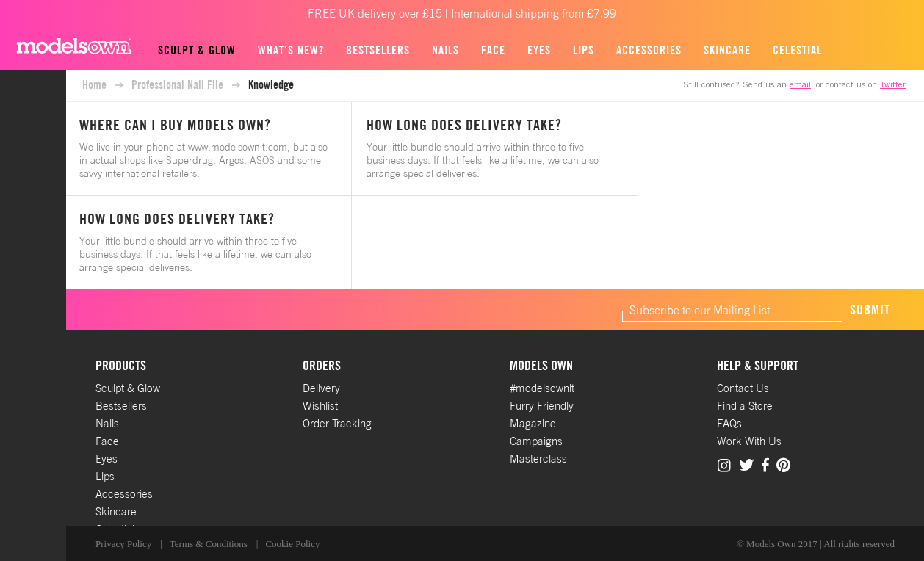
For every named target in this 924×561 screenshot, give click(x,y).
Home (94, 84)
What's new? (291, 50)
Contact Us (743, 388)
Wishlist (320, 406)
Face (493, 50)
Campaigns (536, 441)
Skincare (727, 50)
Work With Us (749, 441)
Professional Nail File (177, 84)
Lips (584, 50)
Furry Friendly (542, 406)
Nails (445, 50)
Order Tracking (337, 423)
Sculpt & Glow (197, 50)
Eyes (539, 50)
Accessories (649, 50)
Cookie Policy (292, 544)
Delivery (321, 388)
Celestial (797, 50)
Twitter (893, 85)
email (800, 85)
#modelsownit (542, 388)
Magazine (533, 423)
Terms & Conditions (209, 544)
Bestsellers (378, 50)
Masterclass (538, 459)
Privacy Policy (123, 544)
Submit (870, 310)
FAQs (729, 423)
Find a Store (745, 406)
